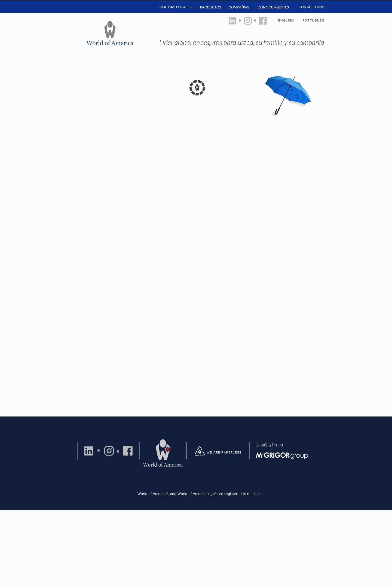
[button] (176, 7)
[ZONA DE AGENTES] (274, 7)
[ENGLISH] (287, 20)
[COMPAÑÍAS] (239, 7)
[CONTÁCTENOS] (311, 7)
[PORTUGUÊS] (314, 20)
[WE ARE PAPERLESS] (226, 452)
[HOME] (111, 32)
